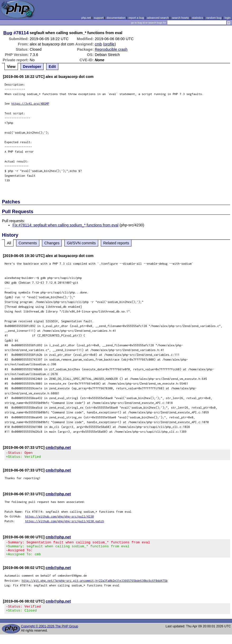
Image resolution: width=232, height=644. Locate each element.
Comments (28, 243)
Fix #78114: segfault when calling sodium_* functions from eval (65, 225)
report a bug (136, 18)
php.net (86, 18)
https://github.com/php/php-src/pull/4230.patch (65, 523)
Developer (32, 67)
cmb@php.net (58, 447)
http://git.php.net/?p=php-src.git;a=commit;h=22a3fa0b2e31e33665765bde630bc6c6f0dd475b (95, 585)
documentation (116, 18)
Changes (52, 243)
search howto (180, 18)
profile (109, 44)
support (99, 18)
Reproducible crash (111, 49)
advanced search (158, 18)
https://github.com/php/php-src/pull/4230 (59, 518)
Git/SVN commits (81, 243)
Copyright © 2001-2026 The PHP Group (49, 633)
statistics (198, 18)
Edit (52, 67)
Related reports (116, 243)
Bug (8, 33)
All (9, 243)
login (228, 18)
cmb (98, 44)
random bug (214, 18)
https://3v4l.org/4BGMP (30, 103)
